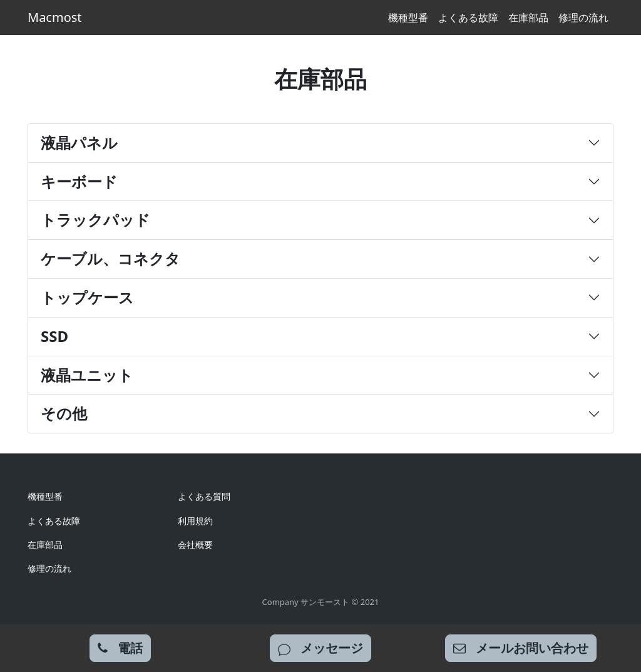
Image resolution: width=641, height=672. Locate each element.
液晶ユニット (87, 375)
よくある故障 (468, 18)
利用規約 (195, 521)
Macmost (55, 17)
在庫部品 (528, 18)
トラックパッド (95, 220)
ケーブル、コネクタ (110, 258)
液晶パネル (79, 142)
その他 (64, 413)
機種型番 (408, 18)
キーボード (79, 181)
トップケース (87, 297)
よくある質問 (204, 496)
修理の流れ (583, 18)
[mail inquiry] (521, 648)
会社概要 (195, 545)
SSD (54, 336)
